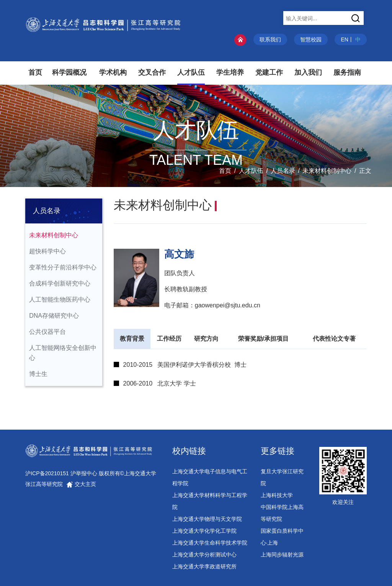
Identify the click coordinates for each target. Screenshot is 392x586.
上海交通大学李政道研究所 (204, 566)
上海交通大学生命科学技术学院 (210, 543)
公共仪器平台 (47, 332)
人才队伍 (251, 171)
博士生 (38, 374)
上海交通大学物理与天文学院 (207, 519)
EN (344, 39)
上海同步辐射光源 (282, 555)
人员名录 (283, 171)
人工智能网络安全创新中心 (63, 353)
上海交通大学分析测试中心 (204, 555)
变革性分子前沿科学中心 (63, 267)
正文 (365, 171)
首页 (225, 171)
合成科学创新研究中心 (60, 283)
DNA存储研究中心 (54, 316)
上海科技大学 (277, 495)
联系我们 (270, 39)
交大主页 (81, 484)
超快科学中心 (47, 251)
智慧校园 (311, 39)
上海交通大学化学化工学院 (204, 531)
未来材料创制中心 (327, 171)
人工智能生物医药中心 (60, 300)
